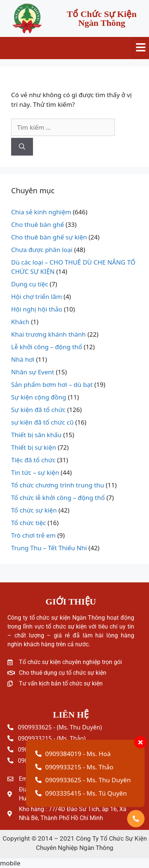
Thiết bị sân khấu (36, 435)
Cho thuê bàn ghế (38, 224)
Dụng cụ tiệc (30, 284)
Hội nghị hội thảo (37, 309)
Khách (20, 322)
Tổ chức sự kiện (34, 510)
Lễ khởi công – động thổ (47, 347)
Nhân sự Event (33, 372)
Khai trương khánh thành (49, 334)
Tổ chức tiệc (29, 523)
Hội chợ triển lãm (37, 297)
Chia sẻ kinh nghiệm (41, 212)
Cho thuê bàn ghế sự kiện (49, 237)
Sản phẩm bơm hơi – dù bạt (52, 384)
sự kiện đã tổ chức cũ (42, 422)
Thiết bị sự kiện (34, 447)
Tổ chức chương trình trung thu (58, 485)
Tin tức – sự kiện (35, 472)
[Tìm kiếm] (22, 147)
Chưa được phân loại (42, 250)
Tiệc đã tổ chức (33, 460)
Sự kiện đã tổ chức (38, 410)
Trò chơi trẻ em (33, 535)
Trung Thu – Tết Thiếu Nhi (49, 548)
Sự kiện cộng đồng (39, 397)
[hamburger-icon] (141, 48)
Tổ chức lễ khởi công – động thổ (58, 498)
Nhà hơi (23, 359)
